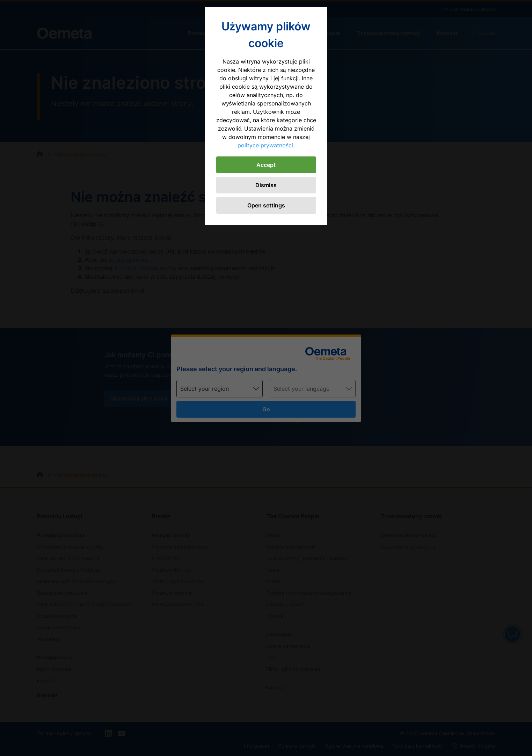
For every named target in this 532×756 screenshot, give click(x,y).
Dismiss (266, 185)
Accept (266, 165)
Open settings (266, 205)
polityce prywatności (265, 145)
